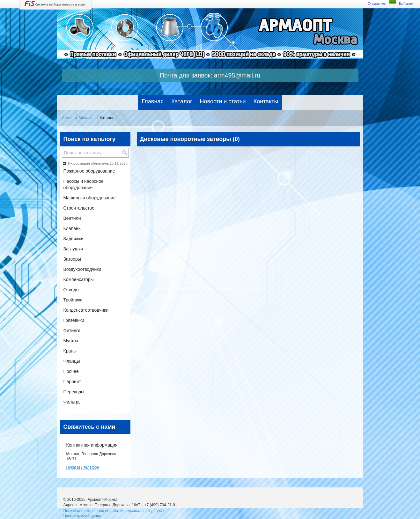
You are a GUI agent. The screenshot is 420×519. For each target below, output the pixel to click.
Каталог (182, 101)
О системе (377, 4)
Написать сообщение (82, 516)
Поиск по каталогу (89, 139)
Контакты (266, 101)
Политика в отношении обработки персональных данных (114, 511)
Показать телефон (83, 467)
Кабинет (406, 4)
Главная (153, 101)
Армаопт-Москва (77, 118)
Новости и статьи (223, 101)
